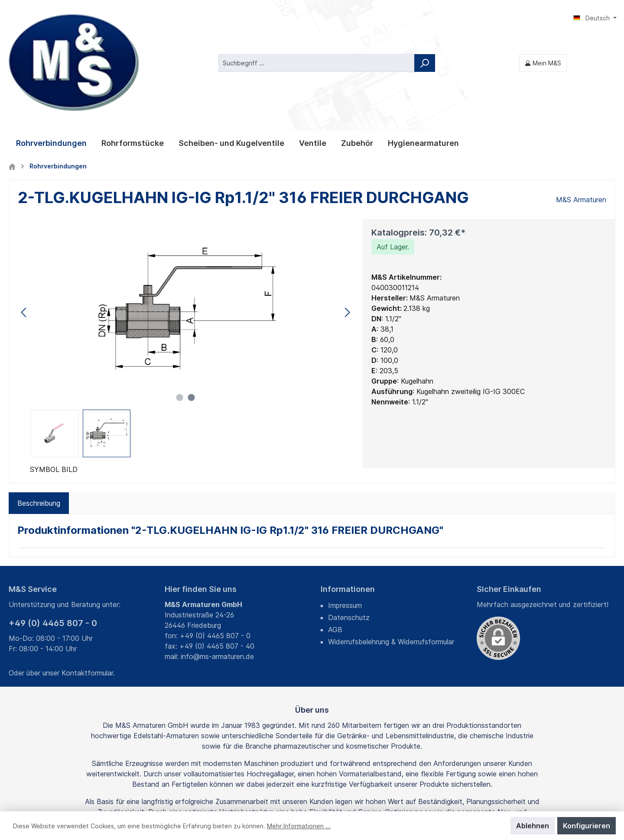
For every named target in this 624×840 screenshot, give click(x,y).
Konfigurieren (587, 826)
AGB (335, 538)
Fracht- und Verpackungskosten (297, 789)
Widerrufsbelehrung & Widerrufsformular (391, 550)
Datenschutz (349, 526)
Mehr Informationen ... (299, 826)
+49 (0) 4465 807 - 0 (53, 532)
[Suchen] (425, 17)
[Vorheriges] (24, 221)
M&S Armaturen (581, 108)
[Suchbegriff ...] (317, 17)
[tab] (39, 412)
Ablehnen (533, 826)
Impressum (345, 514)
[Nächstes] (347, 221)
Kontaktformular (87, 582)
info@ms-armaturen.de (217, 565)
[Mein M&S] (543, 17)
